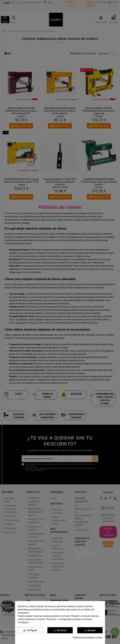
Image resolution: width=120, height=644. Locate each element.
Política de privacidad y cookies (88, 638)
